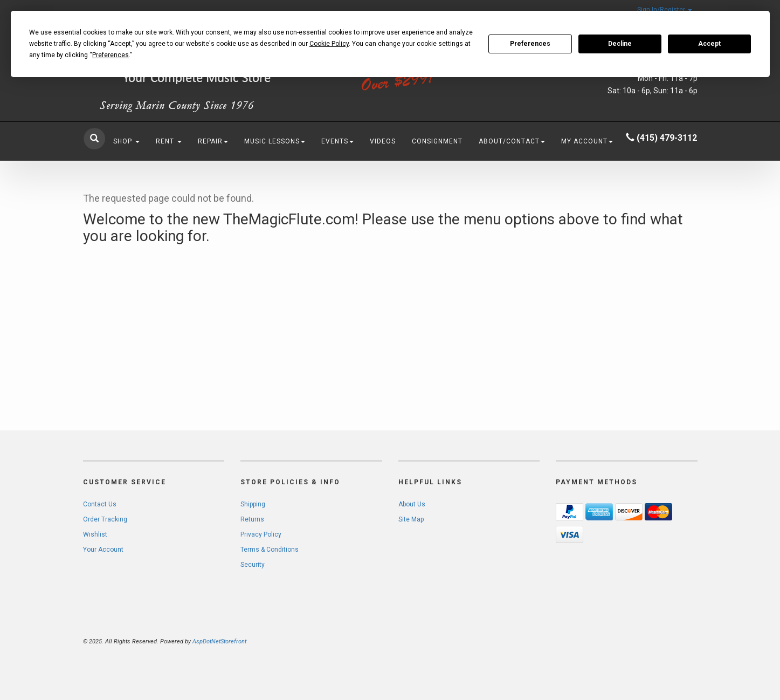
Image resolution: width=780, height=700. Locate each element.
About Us (412, 504)
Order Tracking (105, 519)
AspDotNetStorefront (219, 641)
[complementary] (702, 641)
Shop (126, 141)
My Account (587, 141)
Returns (252, 519)
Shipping (253, 504)
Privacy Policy (261, 534)
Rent (169, 141)
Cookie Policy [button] (329, 44)
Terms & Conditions (270, 550)
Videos (383, 141)
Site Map (411, 519)
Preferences (530, 44)
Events (337, 141)
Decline (620, 44)
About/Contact (512, 141)
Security (253, 565)
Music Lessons (275, 141)
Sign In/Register (665, 10)
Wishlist (95, 534)
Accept (709, 44)
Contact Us (100, 504)
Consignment (437, 141)
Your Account (103, 550)
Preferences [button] (111, 55)
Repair (213, 141)
